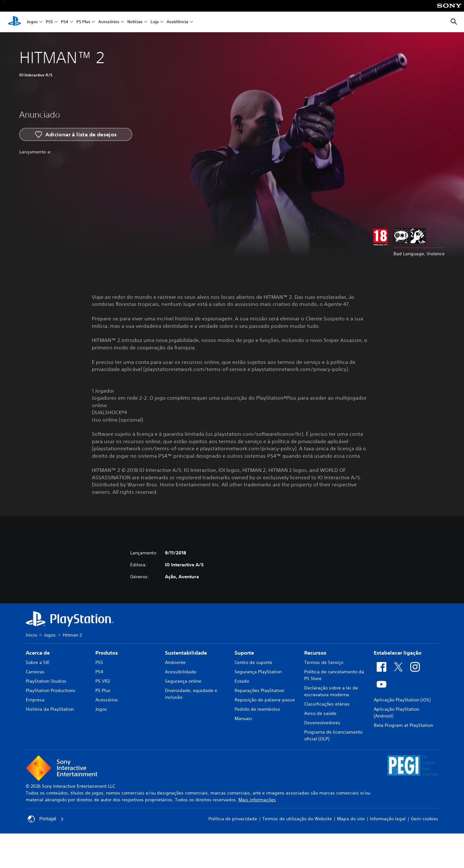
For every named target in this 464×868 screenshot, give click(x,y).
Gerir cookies (425, 819)
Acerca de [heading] (38, 653)
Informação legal (388, 819)
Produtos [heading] (107, 653)
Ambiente (175, 662)
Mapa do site (351, 819)
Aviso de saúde (320, 713)
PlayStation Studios (46, 681)
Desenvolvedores (322, 723)
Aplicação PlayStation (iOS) (402, 700)
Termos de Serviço (324, 662)
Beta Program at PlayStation (403, 725)
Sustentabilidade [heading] (186, 653)
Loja (155, 22)
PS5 (49, 22)
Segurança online (183, 681)
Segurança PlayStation (258, 672)
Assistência (177, 22)
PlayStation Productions (51, 690)
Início (31, 635)
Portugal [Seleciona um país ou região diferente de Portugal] (46, 819)
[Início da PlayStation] (15, 22)
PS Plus (83, 22)
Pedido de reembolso (257, 709)
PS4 (65, 22)
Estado (242, 681)
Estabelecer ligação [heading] (398, 653)
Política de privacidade (233, 819)
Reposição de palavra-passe (265, 700)
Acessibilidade (181, 672)
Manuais (243, 718)
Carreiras (35, 672)
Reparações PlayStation (259, 690)
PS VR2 (103, 681)
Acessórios (109, 22)
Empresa (35, 700)
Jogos (32, 22)
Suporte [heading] (244, 653)
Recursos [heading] (315, 653)
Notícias (135, 22)
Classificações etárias (327, 704)
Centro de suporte (253, 662)
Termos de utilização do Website (297, 819)
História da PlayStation (50, 709)
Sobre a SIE (38, 662)
